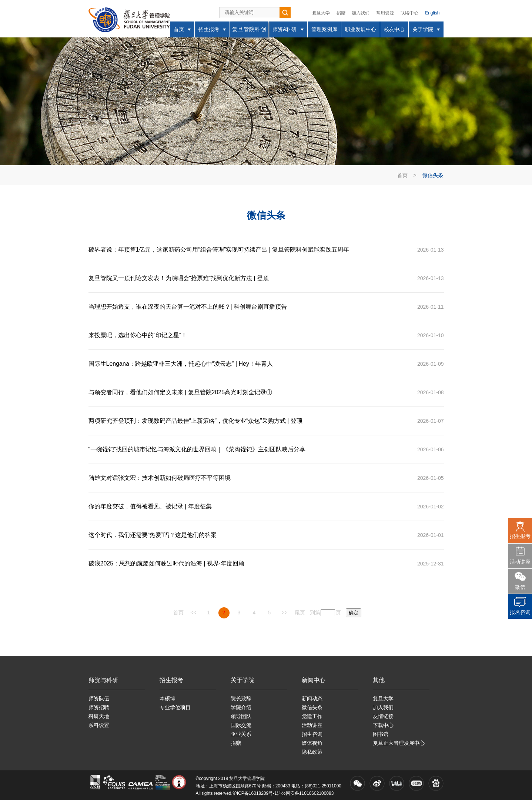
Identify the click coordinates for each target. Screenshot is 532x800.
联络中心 (409, 13)
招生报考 (520, 536)
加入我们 (361, 13)
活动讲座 (520, 562)
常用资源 (385, 13)
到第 (315, 613)
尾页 (300, 613)
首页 (402, 175)
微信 (520, 587)
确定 (354, 613)
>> (284, 613)
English (432, 13)
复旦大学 (321, 13)
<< (193, 613)
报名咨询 (520, 612)
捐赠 (341, 13)
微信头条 (433, 175)
